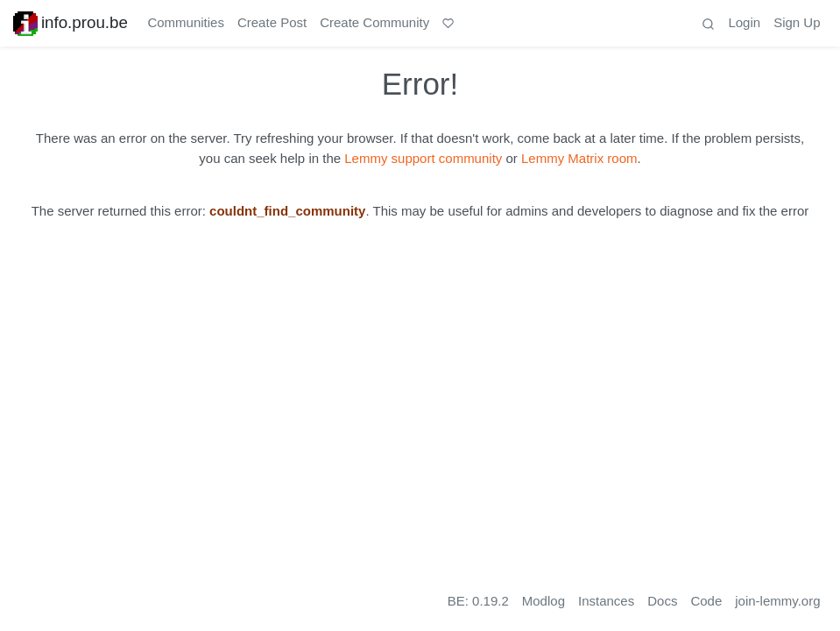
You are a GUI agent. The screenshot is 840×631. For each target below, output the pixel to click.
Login (744, 22)
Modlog (544, 601)
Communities (186, 22)
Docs (662, 601)
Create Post (272, 22)
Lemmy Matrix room (579, 158)
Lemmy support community (423, 158)
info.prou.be (71, 23)
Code (706, 601)
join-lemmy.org (777, 601)
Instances (606, 601)
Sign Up (797, 22)
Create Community (374, 22)
